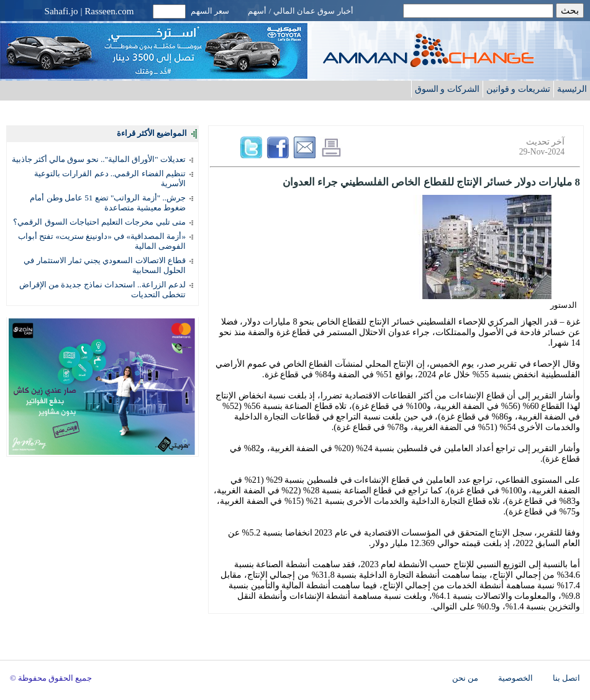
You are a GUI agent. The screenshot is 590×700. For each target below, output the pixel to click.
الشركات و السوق (447, 89)
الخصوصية (515, 678)
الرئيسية (572, 89)
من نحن (465, 678)
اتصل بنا (566, 678)
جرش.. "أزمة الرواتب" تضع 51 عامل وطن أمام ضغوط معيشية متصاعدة (108, 203)
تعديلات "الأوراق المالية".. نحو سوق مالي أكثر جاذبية (99, 159)
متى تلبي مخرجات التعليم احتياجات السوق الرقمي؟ (99, 222)
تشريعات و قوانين (518, 89)
